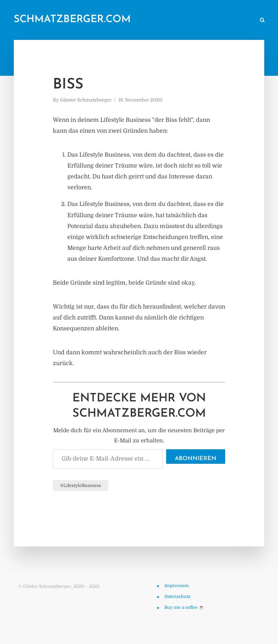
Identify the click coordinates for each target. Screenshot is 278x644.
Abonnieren (196, 459)
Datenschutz (177, 596)
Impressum (177, 586)
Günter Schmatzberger (86, 100)
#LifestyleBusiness (81, 486)
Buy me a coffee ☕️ (184, 607)
